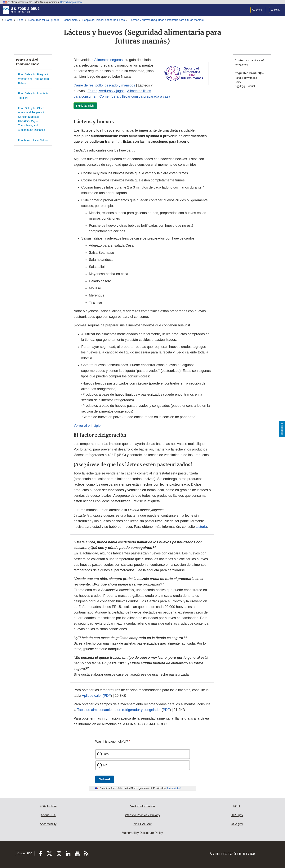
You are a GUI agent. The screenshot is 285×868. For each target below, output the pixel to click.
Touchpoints (173, 788)
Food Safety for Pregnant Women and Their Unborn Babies (34, 79)
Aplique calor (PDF (96, 696)
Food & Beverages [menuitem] (246, 78)
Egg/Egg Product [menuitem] (245, 86)
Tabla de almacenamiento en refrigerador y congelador (119, 710)
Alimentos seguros (109, 60)
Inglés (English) (85, 106)
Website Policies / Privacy (142, 815)
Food (20, 20)
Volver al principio (87, 426)
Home (9, 20)
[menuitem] (252, 64)
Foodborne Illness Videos (33, 140)
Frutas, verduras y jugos (106, 91)
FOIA (237, 806)
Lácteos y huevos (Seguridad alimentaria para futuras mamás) (167, 20)
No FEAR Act (142, 824)
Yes (106, 754)
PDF (166, 710)
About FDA (48, 815)
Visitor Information (142, 806)
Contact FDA (25, 853)
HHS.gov (237, 815)
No (105, 765)
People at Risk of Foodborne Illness (104, 20)
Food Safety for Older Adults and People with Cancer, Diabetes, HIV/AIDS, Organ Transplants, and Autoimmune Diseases (32, 119)
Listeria (201, 527)
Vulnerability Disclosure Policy (142, 833)
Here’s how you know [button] (72, 2)
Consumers (71, 20)
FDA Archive (48, 806)
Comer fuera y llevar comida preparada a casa (135, 96)
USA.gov (237, 824)
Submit (105, 779)
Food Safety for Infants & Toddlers (33, 96)
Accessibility (48, 824)
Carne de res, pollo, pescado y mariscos (104, 85)
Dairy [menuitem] (238, 82)
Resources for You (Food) (44, 20)
